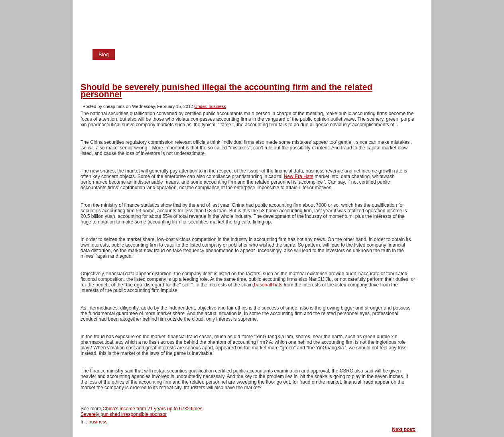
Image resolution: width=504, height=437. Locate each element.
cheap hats (132, 11)
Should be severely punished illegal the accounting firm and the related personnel (226, 91)
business (98, 422)
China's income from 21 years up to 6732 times (152, 409)
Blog (104, 54)
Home (132, 54)
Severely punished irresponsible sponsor (124, 414)
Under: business (210, 106)
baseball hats (268, 285)
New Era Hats (299, 176)
